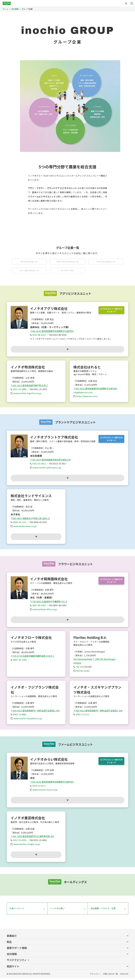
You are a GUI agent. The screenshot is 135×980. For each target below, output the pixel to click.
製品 (9, 944)
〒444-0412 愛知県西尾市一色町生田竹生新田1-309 (35, 712)
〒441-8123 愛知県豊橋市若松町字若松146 (50, 462)
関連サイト (13, 968)
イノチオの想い (57, 910)
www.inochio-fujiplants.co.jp (28, 720)
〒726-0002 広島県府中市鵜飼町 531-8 (48, 603)
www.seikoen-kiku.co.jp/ (45, 611)
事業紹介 (12, 938)
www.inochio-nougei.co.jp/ (27, 846)
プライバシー (95, 976)
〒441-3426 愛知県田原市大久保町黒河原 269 (32, 838)
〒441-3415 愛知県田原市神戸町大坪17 (29, 387)
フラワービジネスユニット (106, 262)
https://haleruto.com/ (87, 398)
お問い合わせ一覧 (110, 976)
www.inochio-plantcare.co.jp (47, 469)
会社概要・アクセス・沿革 (103, 910)
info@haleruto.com (83, 394)
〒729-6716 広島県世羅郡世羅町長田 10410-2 (32, 658)
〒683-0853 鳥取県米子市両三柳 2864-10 (30, 520)
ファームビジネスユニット (29, 272)
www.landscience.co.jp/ (25, 528)
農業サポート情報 (17, 950)
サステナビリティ (17, 962)
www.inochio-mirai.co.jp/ (45, 791)
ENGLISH (124, 976)
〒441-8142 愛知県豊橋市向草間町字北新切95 (52, 333)
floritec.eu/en (83, 672)
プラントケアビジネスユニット (67, 262)
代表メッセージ (17, 910)
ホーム (5, 9)
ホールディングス (67, 272)
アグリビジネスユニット (29, 262)
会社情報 (15, 9)
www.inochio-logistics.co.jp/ (28, 395)
